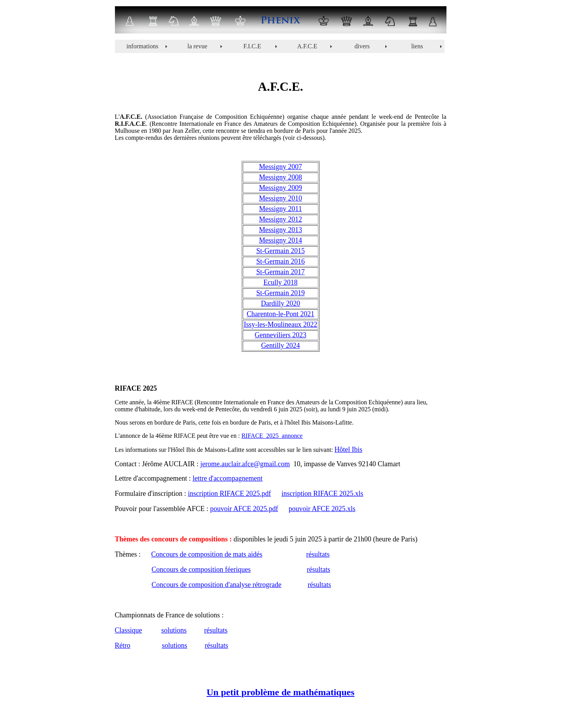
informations (143, 46)
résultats (318, 554)
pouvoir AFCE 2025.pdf (244, 509)
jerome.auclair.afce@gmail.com (245, 464)
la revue (197, 46)
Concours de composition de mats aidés (207, 554)
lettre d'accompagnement (228, 478)
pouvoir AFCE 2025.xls (322, 509)
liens (417, 46)
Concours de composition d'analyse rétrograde (216, 585)
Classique (129, 630)
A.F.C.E (307, 46)
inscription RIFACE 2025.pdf (229, 494)
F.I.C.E (252, 46)
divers (362, 46)
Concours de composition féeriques (201, 569)
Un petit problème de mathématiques (280, 692)
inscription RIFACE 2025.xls (322, 494)
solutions (174, 630)
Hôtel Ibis (349, 449)
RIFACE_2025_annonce (272, 436)
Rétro (123, 645)
